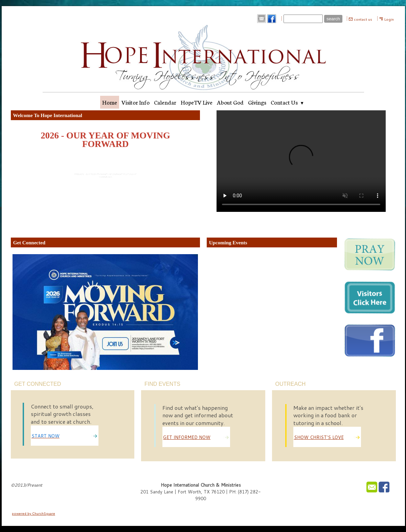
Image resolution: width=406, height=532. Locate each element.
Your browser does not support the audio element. (301, 161)
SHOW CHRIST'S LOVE (319, 437)
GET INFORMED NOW (187, 437)
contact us (363, 19)
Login (389, 19)
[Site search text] (303, 19)
